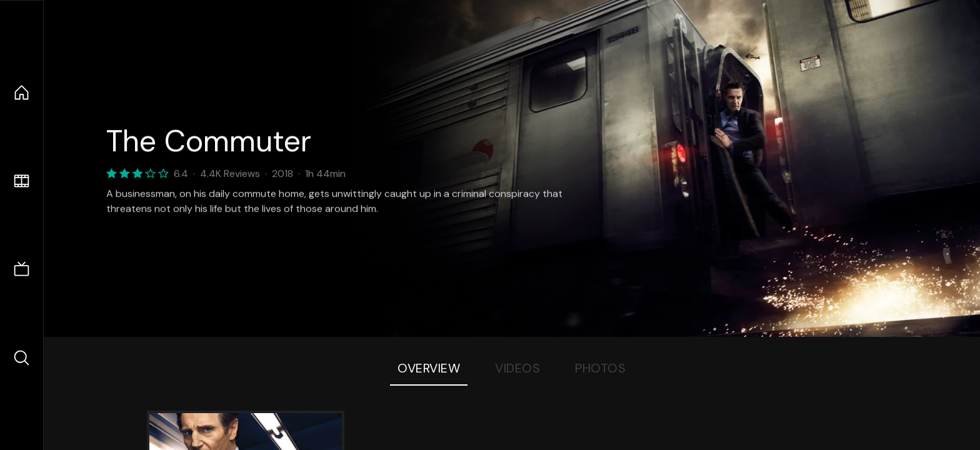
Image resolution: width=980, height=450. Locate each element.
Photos (600, 368)
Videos (517, 368)
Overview (429, 368)
